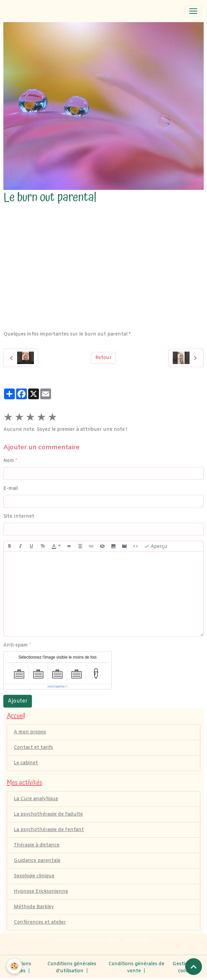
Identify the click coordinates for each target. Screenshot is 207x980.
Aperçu (156, 546)
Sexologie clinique (34, 876)
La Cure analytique (36, 799)
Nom (9, 461)
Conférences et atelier (40, 922)
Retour (103, 358)
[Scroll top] (194, 967)
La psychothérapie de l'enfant (49, 830)
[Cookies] (14, 966)
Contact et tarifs (33, 748)
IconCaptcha (56, 686)
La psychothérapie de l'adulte (48, 814)
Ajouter (18, 701)
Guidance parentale (37, 861)
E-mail (11, 489)
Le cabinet (26, 763)
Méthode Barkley (34, 907)
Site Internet (19, 517)
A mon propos (30, 732)
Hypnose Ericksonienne (41, 892)
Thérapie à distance (37, 845)
